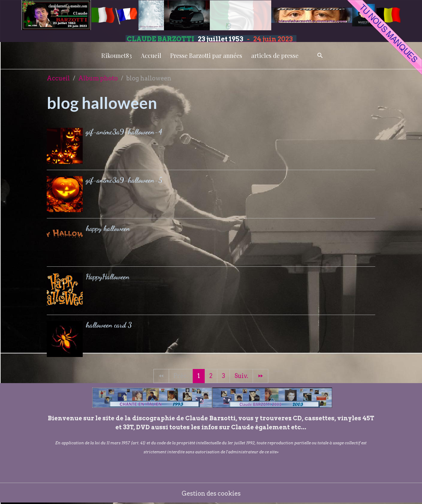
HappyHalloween (108, 277)
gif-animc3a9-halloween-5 (124, 180)
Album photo (98, 78)
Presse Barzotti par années (206, 55)
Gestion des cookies (211, 493)
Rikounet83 (117, 55)
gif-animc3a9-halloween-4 (124, 132)
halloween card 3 (109, 325)
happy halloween (108, 228)
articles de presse (275, 55)
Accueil (151, 55)
